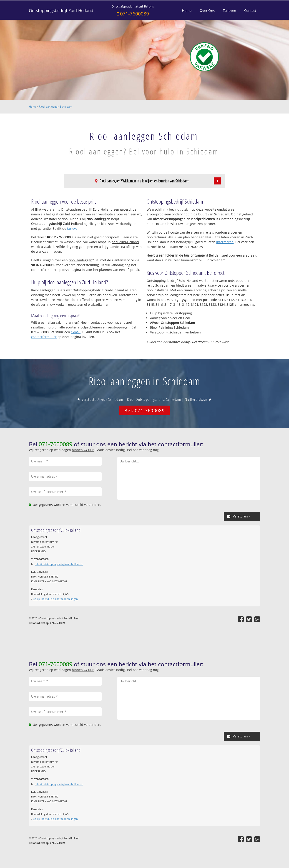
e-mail (76, 332)
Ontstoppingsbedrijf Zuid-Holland (61, 10)
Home (33, 107)
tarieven (73, 228)
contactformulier (44, 337)
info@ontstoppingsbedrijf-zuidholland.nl (59, 564)
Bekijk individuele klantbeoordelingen (55, 599)
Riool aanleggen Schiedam (56, 107)
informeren (225, 242)
